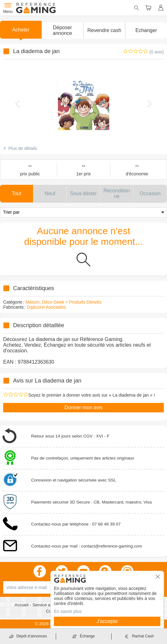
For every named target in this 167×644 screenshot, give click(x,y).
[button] (62, 30)
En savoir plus (68, 611)
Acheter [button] (21, 30)
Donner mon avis (84, 407)
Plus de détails (23, 148)
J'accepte (107, 621)
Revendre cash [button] (104, 30)
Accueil (22, 605)
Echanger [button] (146, 30)
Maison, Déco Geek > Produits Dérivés (63, 302)
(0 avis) (157, 52)
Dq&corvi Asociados (46, 307)
